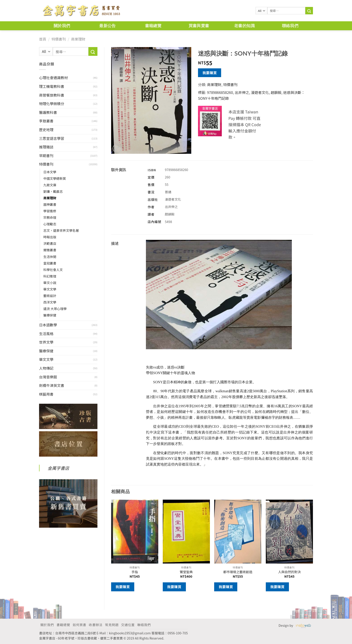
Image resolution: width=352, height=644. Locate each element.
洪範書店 (50, 243)
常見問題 (112, 625)
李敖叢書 (46, 121)
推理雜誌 (46, 147)
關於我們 (62, 26)
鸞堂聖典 (186, 572)
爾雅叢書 (50, 250)
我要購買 (210, 73)
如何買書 (79, 625)
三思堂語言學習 (52, 138)
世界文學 (46, 342)
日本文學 (50, 172)
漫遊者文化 (260, 92)
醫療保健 (50, 315)
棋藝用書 (46, 394)
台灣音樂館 (48, 377)
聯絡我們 (290, 26)
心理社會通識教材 (53, 78)
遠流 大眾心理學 (55, 309)
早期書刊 (46, 156)
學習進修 (50, 211)
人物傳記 (46, 368)
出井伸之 (242, 92)
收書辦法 (96, 625)
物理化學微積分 (52, 104)
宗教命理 (50, 217)
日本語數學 (48, 325)
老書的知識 (244, 26)
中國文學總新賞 (55, 178)
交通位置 (128, 625)
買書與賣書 (199, 26)
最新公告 (107, 26)
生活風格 (46, 334)
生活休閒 (50, 257)
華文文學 (50, 289)
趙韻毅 (276, 92)
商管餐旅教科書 (52, 95)
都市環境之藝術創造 (238, 572)
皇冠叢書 (50, 263)
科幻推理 (50, 276)
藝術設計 (50, 296)
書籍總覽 (153, 26)
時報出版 (50, 237)
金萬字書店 (58, 468)
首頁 (43, 39)
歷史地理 (46, 130)
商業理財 (78, 39)
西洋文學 (50, 302)
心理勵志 (50, 224)
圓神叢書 (50, 204)
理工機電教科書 (52, 86)
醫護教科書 (48, 112)
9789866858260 (220, 92)
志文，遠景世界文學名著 (61, 230)
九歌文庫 (50, 185)
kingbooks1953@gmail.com (130, 633)
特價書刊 (59, 39)
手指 (135, 572)
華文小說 (50, 283)
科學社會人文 (53, 270)
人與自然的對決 (289, 572)
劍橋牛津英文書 (52, 385)
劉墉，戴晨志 (53, 191)
